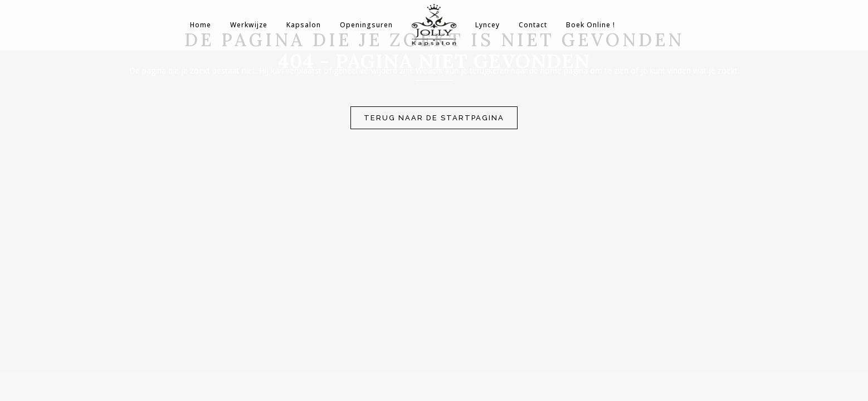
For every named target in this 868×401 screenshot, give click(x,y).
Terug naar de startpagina (434, 118)
